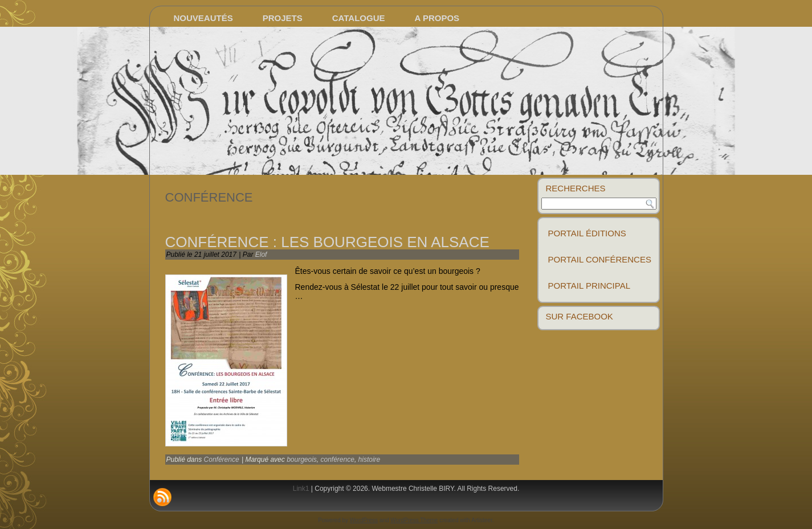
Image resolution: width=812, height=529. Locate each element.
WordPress (364, 520)
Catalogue (359, 18)
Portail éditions (587, 233)
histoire (370, 460)
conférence (338, 460)
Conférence (222, 460)
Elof (261, 255)
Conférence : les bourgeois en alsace (327, 242)
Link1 (301, 489)
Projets (283, 18)
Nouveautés (203, 18)
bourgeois (302, 460)
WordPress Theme (414, 520)
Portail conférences (600, 259)
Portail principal (589, 286)
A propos (437, 18)
